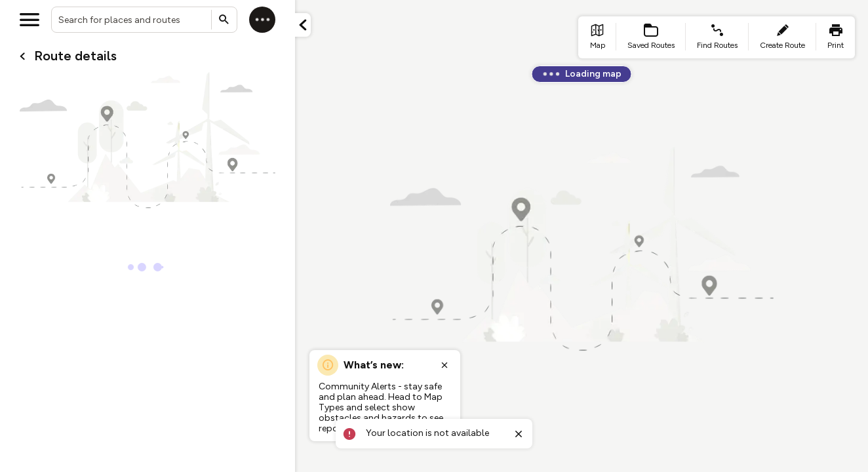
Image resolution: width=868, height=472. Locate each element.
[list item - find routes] (717, 37)
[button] (303, 25)
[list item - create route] (782, 37)
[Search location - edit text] (144, 20)
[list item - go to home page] (597, 37)
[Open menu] (30, 20)
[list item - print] (836, 37)
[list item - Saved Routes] (651, 37)
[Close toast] (519, 434)
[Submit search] (224, 20)
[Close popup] (444, 365)
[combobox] (144, 20)
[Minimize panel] (303, 25)
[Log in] (262, 20)
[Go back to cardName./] (22, 56)
